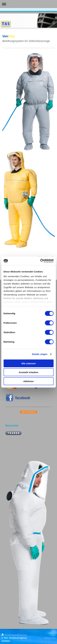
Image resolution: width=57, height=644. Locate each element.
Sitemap (23, 635)
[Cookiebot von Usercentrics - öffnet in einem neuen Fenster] (41, 261)
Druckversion (10, 635)
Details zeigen (40, 354)
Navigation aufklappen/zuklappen (28, 4)
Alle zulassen (28, 363)
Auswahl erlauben (28, 372)
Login (53, 635)
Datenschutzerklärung (28, 412)
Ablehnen (28, 381)
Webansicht (50, 638)
